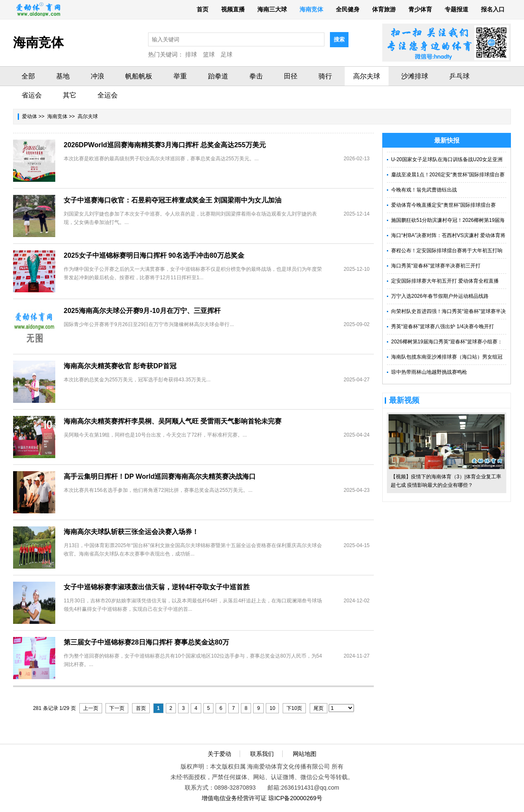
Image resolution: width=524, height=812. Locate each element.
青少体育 (420, 9)
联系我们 (262, 754)
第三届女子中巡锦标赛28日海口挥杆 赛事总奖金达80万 (146, 642)
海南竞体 (311, 9)
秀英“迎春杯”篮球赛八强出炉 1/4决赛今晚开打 (443, 326)
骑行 (325, 76)
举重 (180, 76)
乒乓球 (459, 76)
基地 (63, 76)
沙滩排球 (415, 76)
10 (272, 708)
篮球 (209, 54)
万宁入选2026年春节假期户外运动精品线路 (440, 296)
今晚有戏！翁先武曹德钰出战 (424, 190)
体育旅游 (384, 9)
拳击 (256, 76)
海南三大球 (272, 9)
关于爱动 (219, 754)
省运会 (32, 95)
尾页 (319, 708)
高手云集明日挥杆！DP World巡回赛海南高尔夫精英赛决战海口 (160, 476)
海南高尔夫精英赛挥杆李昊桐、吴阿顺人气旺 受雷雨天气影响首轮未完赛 (173, 421)
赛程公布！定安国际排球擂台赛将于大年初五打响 (447, 251)
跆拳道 (218, 76)
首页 (203, 9)
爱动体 (30, 116)
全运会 (108, 95)
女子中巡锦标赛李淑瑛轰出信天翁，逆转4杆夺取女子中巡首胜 (157, 587)
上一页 (91, 708)
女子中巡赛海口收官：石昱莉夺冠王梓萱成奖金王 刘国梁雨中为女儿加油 (173, 200)
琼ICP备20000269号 (295, 798)
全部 (28, 76)
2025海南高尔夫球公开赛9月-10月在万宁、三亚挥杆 (142, 311)
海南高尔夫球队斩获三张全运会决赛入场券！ (131, 532)
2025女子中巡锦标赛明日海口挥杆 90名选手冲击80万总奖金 (154, 255)
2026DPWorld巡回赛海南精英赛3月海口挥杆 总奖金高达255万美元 (165, 145)
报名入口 (493, 9)
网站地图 (305, 754)
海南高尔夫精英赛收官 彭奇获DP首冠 (120, 366)
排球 (191, 54)
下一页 (117, 708)
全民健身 (348, 9)
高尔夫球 (367, 76)
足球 (227, 54)
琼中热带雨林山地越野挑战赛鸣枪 (429, 372)
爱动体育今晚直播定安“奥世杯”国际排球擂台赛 (443, 205)
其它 (70, 95)
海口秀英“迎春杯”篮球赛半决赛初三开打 (436, 266)
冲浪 (97, 76)
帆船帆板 (139, 76)
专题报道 (456, 9)
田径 (291, 76)
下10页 (294, 708)
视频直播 (233, 9)
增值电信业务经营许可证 (234, 798)
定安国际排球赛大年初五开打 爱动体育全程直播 (445, 281)
